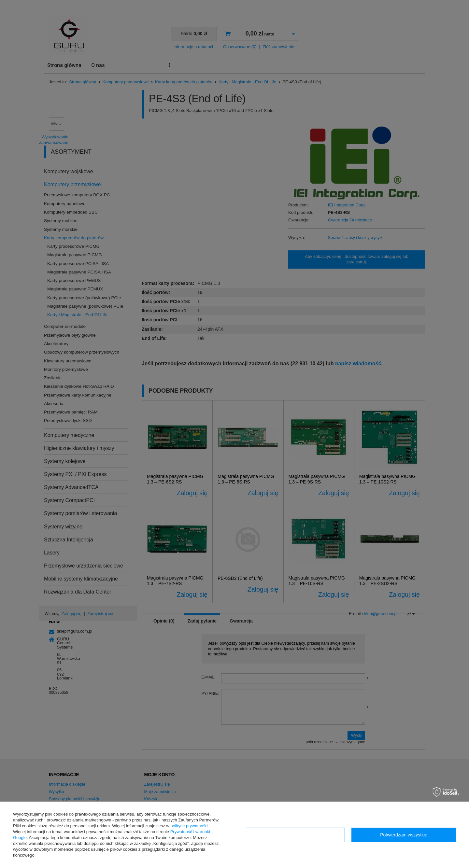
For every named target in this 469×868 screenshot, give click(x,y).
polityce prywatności (189, 826)
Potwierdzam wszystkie (404, 835)
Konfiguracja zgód (295, 835)
